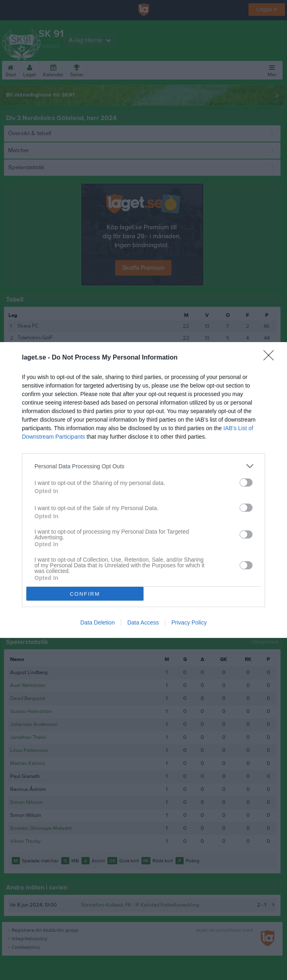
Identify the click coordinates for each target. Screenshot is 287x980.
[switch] (246, 482)
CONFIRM (85, 594)
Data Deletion (97, 622)
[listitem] (143, 466)
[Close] (271, 358)
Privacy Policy (189, 622)
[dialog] (143, 490)
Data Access (143, 622)
